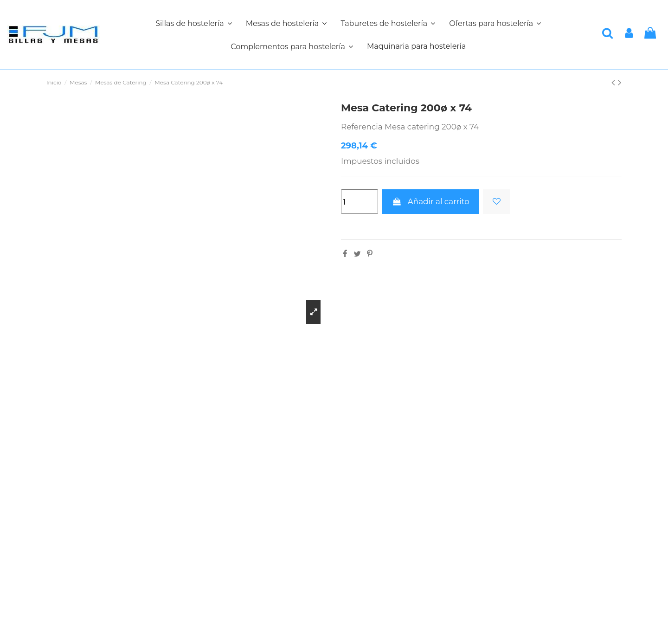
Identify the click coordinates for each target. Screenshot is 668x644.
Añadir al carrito (430, 201)
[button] (292, 46)
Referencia (362, 127)
